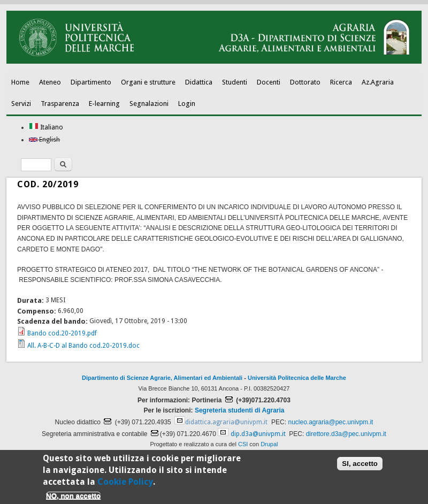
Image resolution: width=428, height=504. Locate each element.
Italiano (46, 127)
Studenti (235, 82)
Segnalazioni (149, 104)
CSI (243, 444)
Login (187, 104)
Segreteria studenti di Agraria (240, 410)
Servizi (21, 104)
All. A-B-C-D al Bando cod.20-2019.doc (83, 346)
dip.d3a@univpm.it (258, 434)
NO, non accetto (73, 499)
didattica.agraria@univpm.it (226, 422)
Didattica (199, 82)
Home (20, 82)
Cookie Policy (125, 485)
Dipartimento (91, 82)
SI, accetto (360, 467)
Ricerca (341, 82)
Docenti (269, 82)
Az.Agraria (378, 82)
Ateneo (50, 82)
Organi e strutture (148, 82)
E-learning (104, 104)
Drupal (269, 444)
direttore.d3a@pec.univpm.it (346, 434)
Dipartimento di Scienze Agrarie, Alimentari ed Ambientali (162, 378)
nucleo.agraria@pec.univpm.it (330, 422)
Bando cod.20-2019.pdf (62, 333)
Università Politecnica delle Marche (297, 378)
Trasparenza (60, 104)
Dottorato (305, 82)
